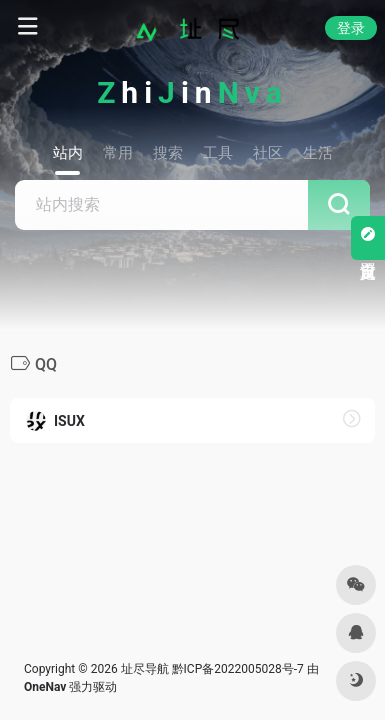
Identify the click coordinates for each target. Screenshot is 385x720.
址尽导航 (145, 669)
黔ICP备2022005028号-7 (238, 669)
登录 (351, 28)
